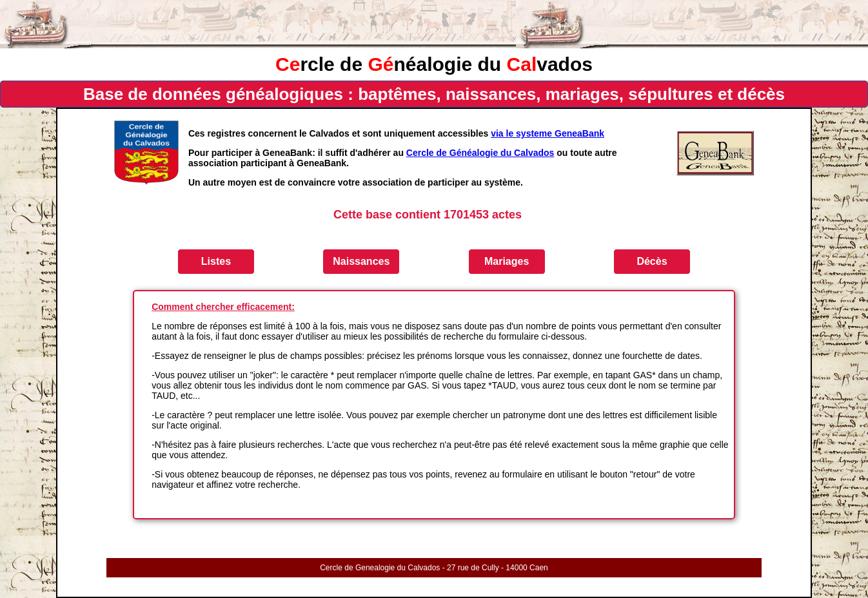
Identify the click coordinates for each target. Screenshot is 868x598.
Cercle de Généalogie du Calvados (480, 153)
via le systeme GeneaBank (547, 133)
